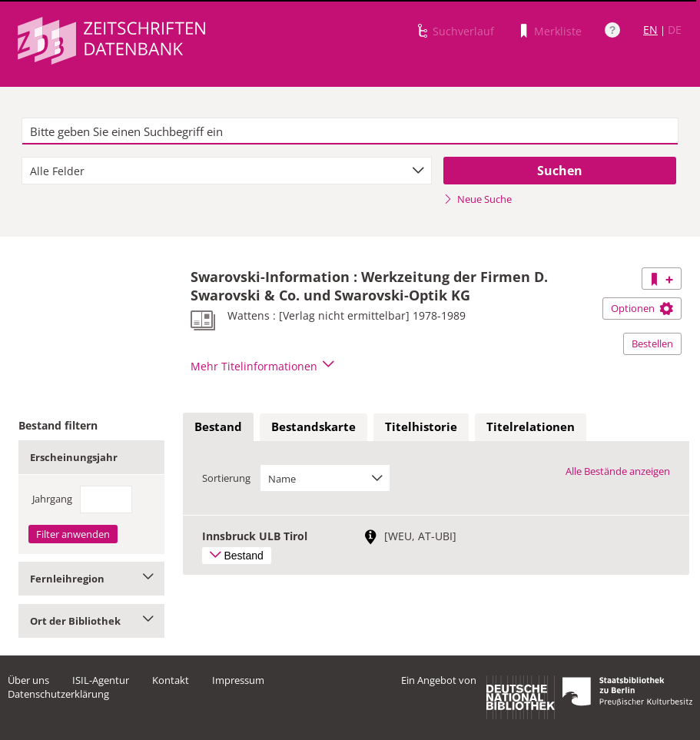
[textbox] (350, 131)
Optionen (642, 308)
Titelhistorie (421, 426)
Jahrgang (52, 499)
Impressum (238, 680)
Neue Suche (478, 199)
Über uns (28, 680)
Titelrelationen (531, 426)
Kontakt (171, 680)
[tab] (218, 427)
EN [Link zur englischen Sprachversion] (650, 30)
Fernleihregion (91, 579)
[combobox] (227, 171)
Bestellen (652, 343)
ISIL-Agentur (101, 680)
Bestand (218, 426)
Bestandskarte (314, 426)
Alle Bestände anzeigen (618, 471)
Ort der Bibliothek (91, 621)
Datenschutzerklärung (58, 694)
